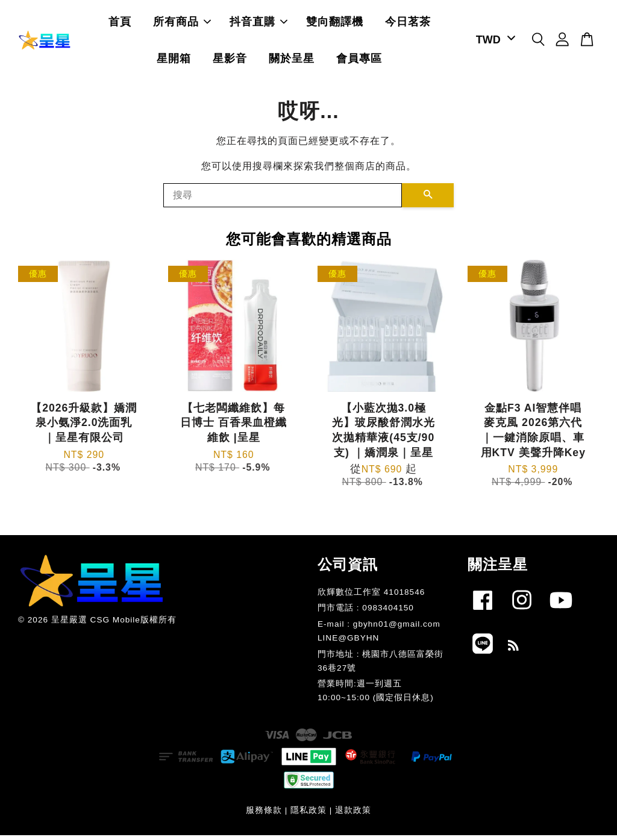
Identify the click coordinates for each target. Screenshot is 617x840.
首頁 (120, 24)
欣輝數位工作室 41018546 (371, 596)
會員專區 (359, 61)
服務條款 (264, 815)
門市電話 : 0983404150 (366, 613)
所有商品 (182, 24)
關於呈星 (292, 61)
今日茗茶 (408, 24)
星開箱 (174, 61)
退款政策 (353, 815)
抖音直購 (258, 24)
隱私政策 (308, 815)
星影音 (230, 61)
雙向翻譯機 (335, 24)
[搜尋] (283, 199)
